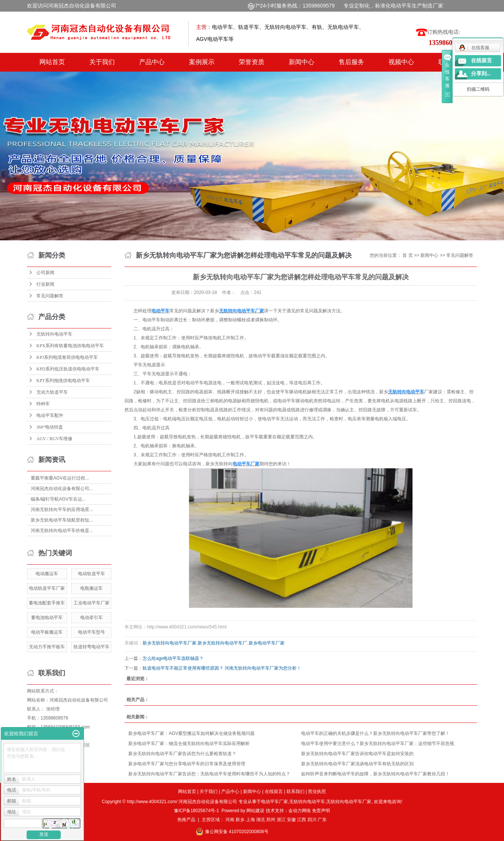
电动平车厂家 (274, 802)
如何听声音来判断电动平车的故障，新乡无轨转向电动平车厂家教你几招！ (375, 774)
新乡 (240, 820)
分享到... (481, 74)
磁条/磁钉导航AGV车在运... (58, 499)
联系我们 (295, 792)
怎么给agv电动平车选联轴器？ (173, 658)
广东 (322, 820)
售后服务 (351, 62)
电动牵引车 (91, 618)
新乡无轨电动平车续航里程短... (62, 520)
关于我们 (102, 62)
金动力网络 (300, 811)
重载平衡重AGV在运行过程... (60, 478)
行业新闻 (45, 284)
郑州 (271, 820)
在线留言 (274, 792)
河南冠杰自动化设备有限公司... (62, 489)
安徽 (291, 820)
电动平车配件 (50, 415)
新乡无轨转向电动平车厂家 (169, 643)
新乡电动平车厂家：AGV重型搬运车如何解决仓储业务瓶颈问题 (191, 733)
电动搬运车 (47, 574)
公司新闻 (45, 273)
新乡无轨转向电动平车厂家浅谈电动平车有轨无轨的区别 (357, 764)
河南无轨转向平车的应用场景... (62, 510)
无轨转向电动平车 (54, 334)
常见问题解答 (50, 296)
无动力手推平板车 (47, 647)
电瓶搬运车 (91, 588)
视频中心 (401, 62)
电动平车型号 (91, 632)
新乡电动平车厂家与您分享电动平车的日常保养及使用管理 (187, 764)
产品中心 (152, 62)
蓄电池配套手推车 (47, 603)
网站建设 (255, 811)
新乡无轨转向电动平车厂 (222, 643)
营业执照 (317, 792)
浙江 (281, 820)
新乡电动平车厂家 (267, 643)
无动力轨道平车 (52, 392)
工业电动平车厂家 (91, 603)
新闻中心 (301, 62)
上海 (250, 820)
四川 (312, 820)
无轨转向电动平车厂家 (349, 802)
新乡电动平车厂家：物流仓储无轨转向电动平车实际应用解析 (189, 744)
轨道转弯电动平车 (91, 647)
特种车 (43, 404)
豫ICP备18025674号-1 (196, 811)
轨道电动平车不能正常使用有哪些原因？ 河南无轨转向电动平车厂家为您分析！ (222, 668)
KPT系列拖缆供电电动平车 (63, 381)
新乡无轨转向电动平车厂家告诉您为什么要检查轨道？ (182, 754)
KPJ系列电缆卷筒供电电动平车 (67, 357)
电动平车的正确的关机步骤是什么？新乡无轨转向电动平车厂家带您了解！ (375, 733)
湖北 (261, 820)
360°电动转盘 (50, 427)
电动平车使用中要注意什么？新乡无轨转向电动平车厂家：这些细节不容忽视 (378, 744)
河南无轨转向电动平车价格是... (62, 531)
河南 (230, 820)
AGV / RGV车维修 (54, 439)
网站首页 (52, 62)
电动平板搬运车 (47, 632)
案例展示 (202, 62)
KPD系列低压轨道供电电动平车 (68, 369)
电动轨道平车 (91, 574)
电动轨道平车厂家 (47, 588)
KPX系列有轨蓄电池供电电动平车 (70, 346)
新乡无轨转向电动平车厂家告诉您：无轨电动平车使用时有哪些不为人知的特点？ (209, 774)
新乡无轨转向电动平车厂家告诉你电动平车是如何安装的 (357, 754)
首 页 (407, 255)
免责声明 (321, 811)
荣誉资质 (252, 62)
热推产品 (186, 820)
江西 (301, 820)
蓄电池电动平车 (47, 618)
